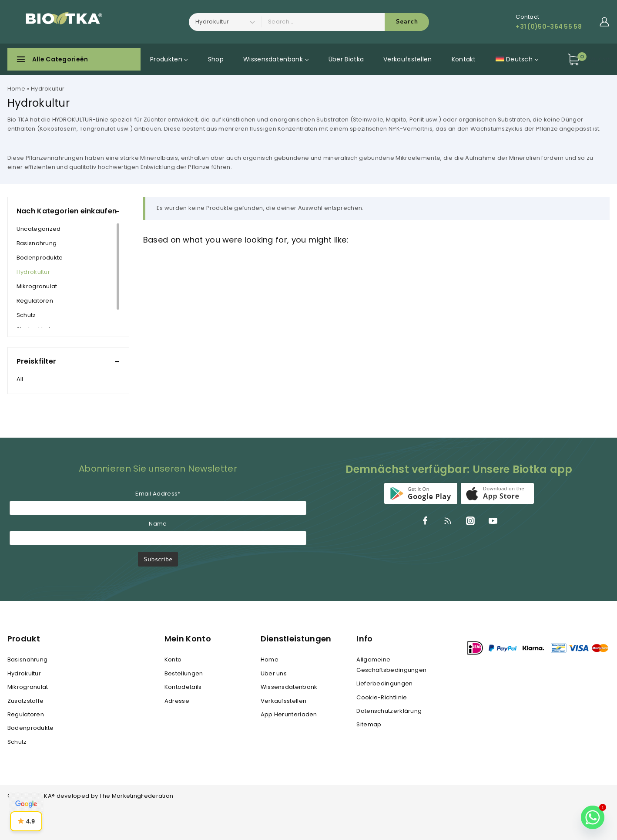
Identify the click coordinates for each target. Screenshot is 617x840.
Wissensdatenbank (289, 687)
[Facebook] (425, 521)
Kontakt (464, 59)
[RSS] (448, 521)
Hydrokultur (33, 272)
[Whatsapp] (593, 817)
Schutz (26, 315)
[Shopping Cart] (588, 59)
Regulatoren (35, 301)
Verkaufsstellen (408, 59)
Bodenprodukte (40, 258)
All (20, 379)
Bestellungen (184, 673)
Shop (216, 59)
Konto (173, 660)
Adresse (177, 701)
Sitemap (369, 724)
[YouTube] (493, 521)
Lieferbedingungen (384, 683)
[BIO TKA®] (61, 22)
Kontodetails (183, 687)
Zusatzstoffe (26, 701)
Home (16, 89)
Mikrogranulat (37, 286)
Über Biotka (346, 59)
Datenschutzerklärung (389, 711)
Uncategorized (39, 229)
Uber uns (274, 673)
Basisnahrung (37, 243)
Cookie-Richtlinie (382, 697)
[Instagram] (470, 521)
